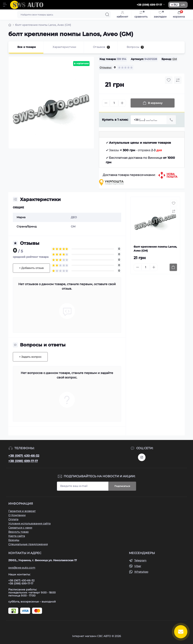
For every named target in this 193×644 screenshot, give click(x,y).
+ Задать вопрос (30, 357)
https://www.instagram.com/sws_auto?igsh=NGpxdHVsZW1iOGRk (142, 457)
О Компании (17, 515)
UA (183, 5)
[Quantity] (114, 103)
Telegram (140, 560)
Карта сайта (17, 536)
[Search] (107, 15)
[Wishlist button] (169, 80)
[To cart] (173, 267)
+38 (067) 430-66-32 (24, 456)
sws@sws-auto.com (22, 568)
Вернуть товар (18, 532)
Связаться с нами (20, 528)
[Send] (171, 120)
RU (174, 5)
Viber (138, 566)
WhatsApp (141, 572)
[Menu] (5, 5)
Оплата (13, 519)
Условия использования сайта (29, 523)
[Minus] (106, 103)
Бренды (14, 540)
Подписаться (122, 486)
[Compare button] (178, 80)
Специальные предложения (28, 544)
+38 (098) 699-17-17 (23, 461)
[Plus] (122, 103)
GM (175, 59)
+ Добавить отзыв (31, 268)
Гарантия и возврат (22, 511)
